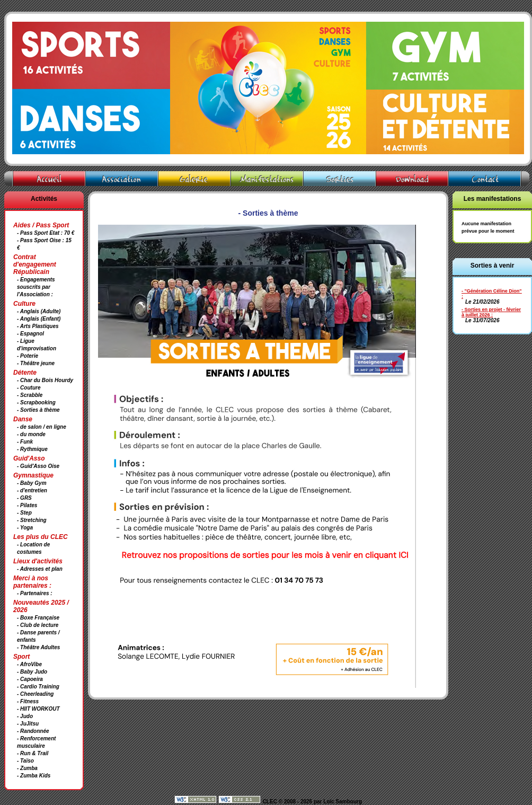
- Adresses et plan (40, 569)
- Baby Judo (32, 672)
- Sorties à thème (38, 410)
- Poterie (28, 356)
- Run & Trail (33, 753)
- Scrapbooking (36, 402)
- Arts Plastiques (38, 326)
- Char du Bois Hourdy (45, 380)
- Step (24, 513)
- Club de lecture (38, 625)
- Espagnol (30, 334)
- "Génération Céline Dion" (492, 291)
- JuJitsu (28, 724)
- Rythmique (32, 449)
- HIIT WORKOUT (38, 709)
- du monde (31, 434)
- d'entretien (32, 490)
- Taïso (25, 761)
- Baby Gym (32, 483)
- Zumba (27, 768)
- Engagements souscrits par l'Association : (36, 287)
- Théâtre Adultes (38, 647)
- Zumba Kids (34, 776)
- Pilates (27, 505)
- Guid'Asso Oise (38, 466)
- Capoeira (30, 679)
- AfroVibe (29, 664)
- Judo (25, 716)
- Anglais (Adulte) (39, 311)
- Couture (29, 388)
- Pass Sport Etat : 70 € (46, 233)
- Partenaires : (35, 593)
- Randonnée (33, 731)
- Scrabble (30, 395)
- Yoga (25, 528)
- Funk (25, 442)
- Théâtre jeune (36, 363)
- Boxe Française (38, 618)
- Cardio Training (38, 687)
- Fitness (28, 701)
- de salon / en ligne (42, 427)
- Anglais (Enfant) (39, 319)
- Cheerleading (35, 694)
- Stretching (32, 520)
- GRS (24, 498)
